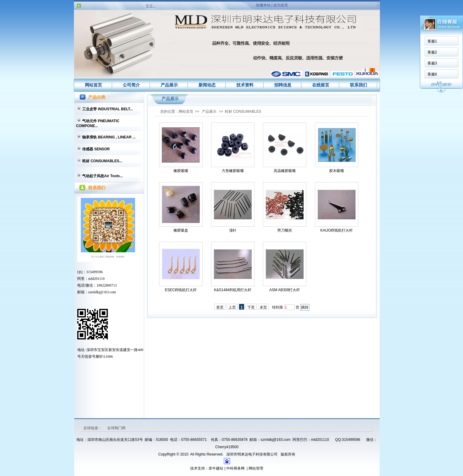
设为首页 (281, 5)
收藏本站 (263, 5)
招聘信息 (283, 85)
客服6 (432, 74)
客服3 (432, 63)
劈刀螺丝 (285, 230)
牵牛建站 (216, 468)
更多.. (150, 6)
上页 (232, 307)
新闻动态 (207, 85)
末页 (263, 307)
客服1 (432, 41)
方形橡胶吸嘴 (233, 171)
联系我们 (359, 85)
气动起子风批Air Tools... (102, 176)
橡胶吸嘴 (181, 171)
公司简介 (131, 85)
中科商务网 (235, 468)
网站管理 (256, 468)
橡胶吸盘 (181, 230)
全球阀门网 (116, 428)
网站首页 (93, 85)
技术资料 (245, 85)
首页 (220, 307)
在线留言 (321, 85)
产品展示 (169, 85)
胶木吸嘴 (337, 171)
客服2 (432, 52)
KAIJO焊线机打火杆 (337, 230)
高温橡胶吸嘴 (285, 171)
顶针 (233, 230)
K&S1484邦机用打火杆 (233, 290)
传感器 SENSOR (96, 149)
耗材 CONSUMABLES (243, 112)
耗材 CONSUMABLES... (102, 161)
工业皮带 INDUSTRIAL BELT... (108, 109)
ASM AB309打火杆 (285, 290)
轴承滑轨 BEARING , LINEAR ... (109, 137)
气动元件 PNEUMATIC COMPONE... (98, 123)
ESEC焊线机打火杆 (181, 290)
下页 (251, 307)
